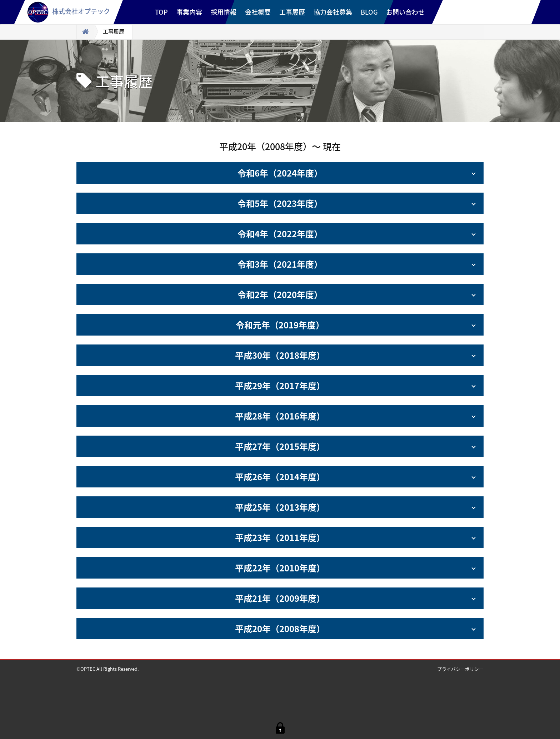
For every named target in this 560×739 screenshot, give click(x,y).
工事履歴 (292, 12)
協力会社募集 (333, 12)
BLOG (369, 12)
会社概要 (258, 12)
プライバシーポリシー (460, 669)
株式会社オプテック (69, 11)
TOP (161, 12)
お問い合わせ (405, 12)
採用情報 (224, 12)
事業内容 (189, 12)
